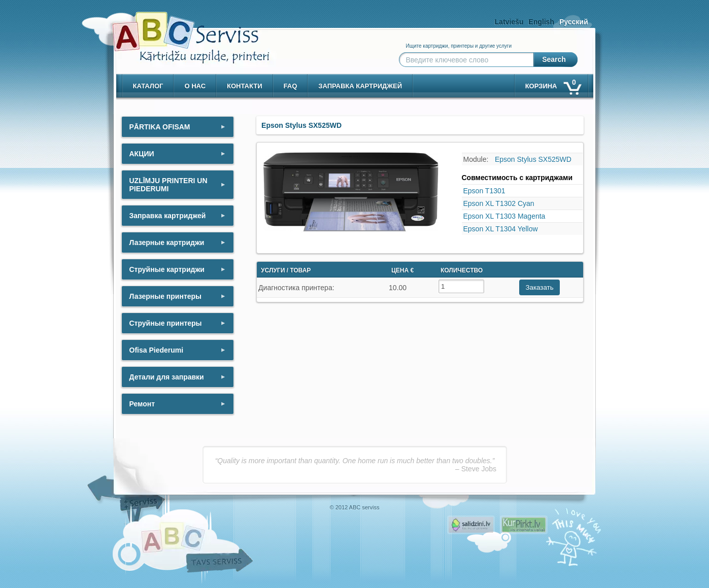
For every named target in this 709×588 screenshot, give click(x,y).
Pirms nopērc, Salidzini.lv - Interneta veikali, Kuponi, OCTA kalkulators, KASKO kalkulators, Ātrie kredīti (471, 525)
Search (554, 59)
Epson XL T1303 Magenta (504, 216)
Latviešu (509, 22)
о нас (195, 86)
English (541, 22)
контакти (245, 86)
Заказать (539, 287)
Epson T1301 (484, 191)
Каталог (148, 86)
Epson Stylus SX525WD (533, 159)
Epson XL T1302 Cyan (499, 203)
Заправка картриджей (360, 86)
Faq (291, 86)
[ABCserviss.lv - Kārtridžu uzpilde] (182, 31)
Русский (574, 22)
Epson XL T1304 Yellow (501, 229)
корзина (553, 84)
